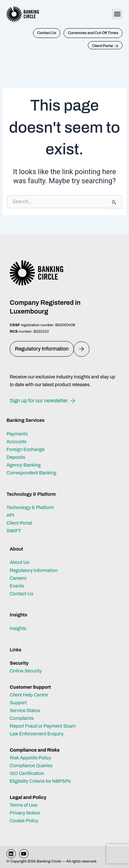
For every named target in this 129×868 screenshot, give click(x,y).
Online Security (26, 671)
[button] (117, 14)
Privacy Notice (25, 813)
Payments (17, 434)
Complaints (22, 718)
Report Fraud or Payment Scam (43, 726)
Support (18, 703)
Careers (18, 578)
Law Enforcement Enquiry (37, 734)
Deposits (16, 457)
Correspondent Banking (31, 473)
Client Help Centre (29, 695)
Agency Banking (24, 465)
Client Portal (19, 523)
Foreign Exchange (25, 449)
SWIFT (14, 531)
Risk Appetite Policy (30, 758)
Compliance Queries (31, 766)
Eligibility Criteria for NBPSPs (40, 781)
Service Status (25, 710)
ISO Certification (27, 773)
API (10, 515)
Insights (18, 628)
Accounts (17, 442)
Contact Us (21, 594)
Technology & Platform (30, 507)
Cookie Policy (24, 821)
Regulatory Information (34, 570)
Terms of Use (23, 805)
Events (17, 586)
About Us (19, 562)
